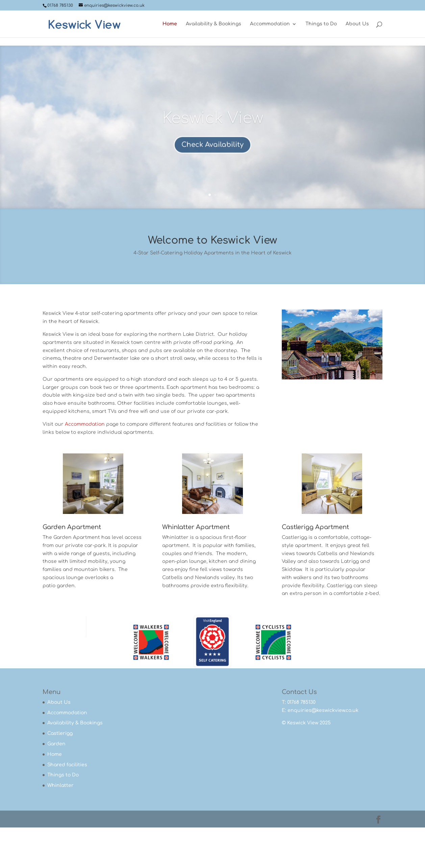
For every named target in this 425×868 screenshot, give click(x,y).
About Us (357, 24)
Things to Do (321, 24)
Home (170, 24)
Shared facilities (67, 765)
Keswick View (213, 125)
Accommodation (270, 24)
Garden (56, 744)
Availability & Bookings (214, 24)
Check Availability (212, 151)
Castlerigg (60, 733)
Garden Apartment (72, 527)
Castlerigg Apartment (315, 527)
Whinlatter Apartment (196, 527)
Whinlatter (60, 785)
